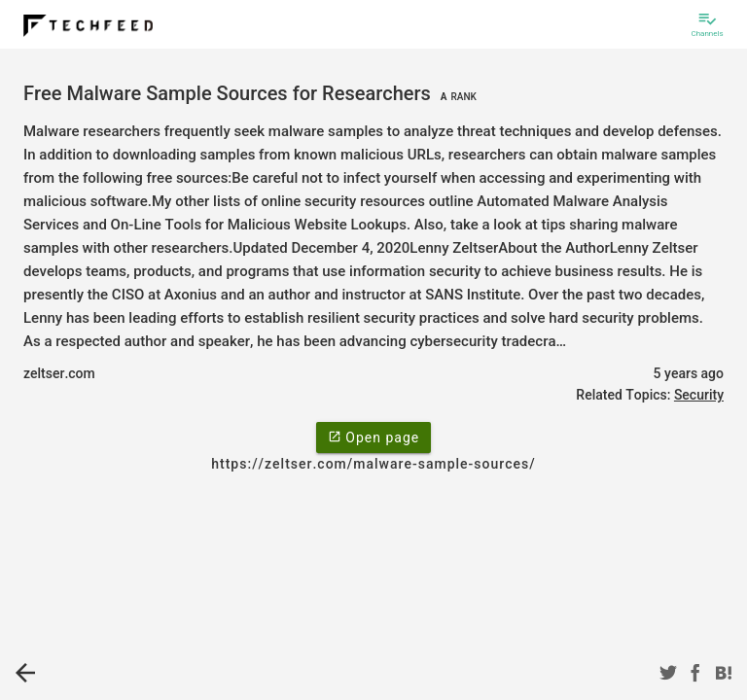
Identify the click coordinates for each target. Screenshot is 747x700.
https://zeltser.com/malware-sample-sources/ (373, 464)
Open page (373, 437)
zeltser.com (59, 373)
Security (699, 395)
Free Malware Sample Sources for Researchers (252, 93)
